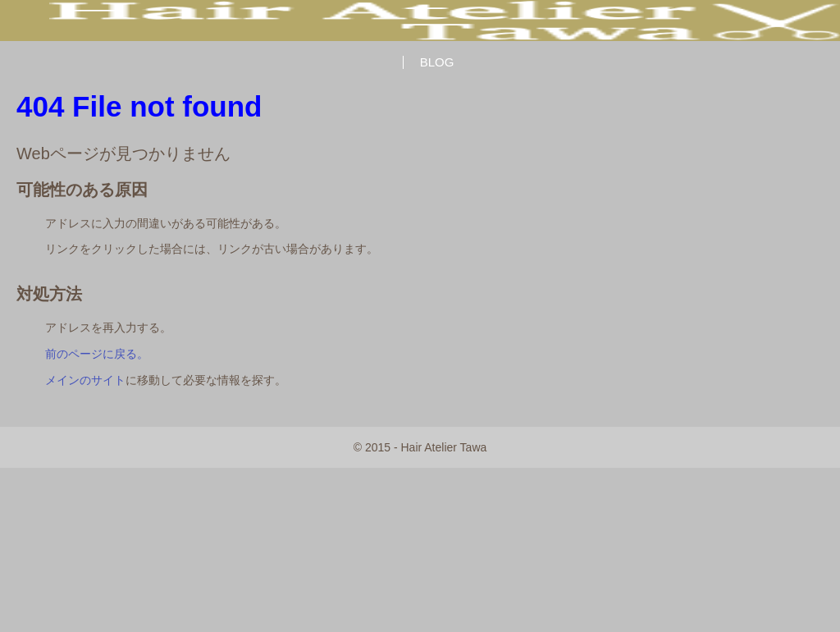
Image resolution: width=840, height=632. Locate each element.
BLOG (437, 62)
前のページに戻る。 (97, 354)
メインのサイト (85, 380)
